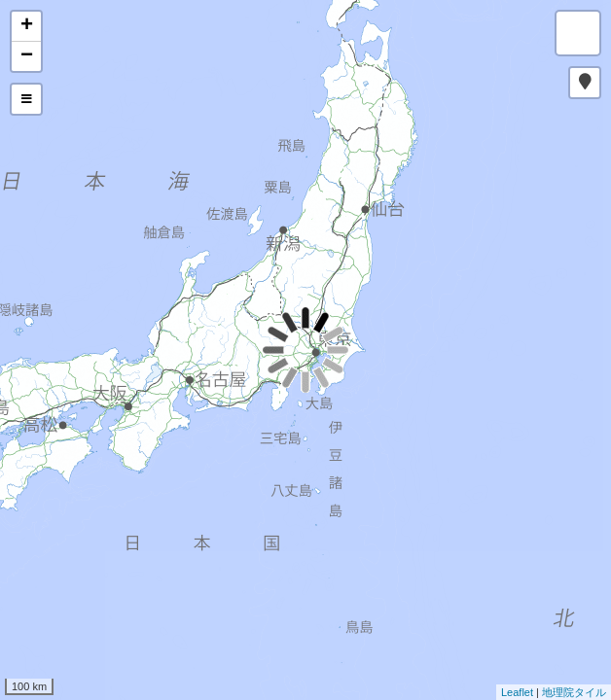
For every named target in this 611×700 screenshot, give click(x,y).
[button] (585, 83)
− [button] (27, 56)
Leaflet (517, 692)
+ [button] (27, 26)
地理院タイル (574, 692)
